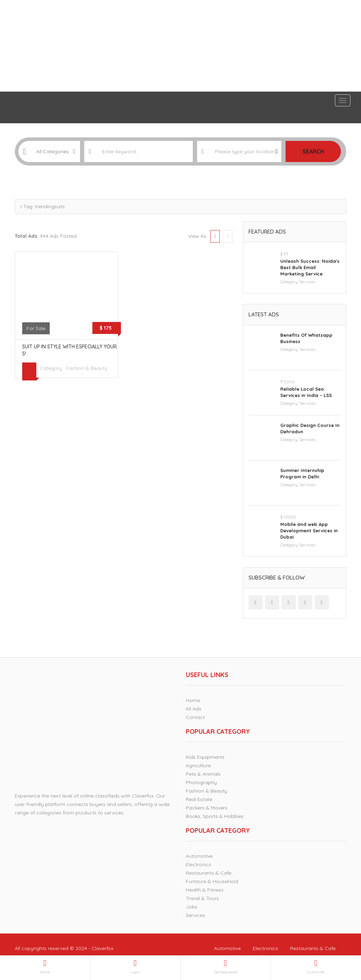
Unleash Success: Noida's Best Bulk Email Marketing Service (310, 267)
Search (313, 151)
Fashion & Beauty (87, 368)
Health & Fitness (205, 890)
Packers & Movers (207, 808)
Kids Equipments (205, 757)
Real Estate (199, 799)
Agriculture (198, 765)
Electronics (198, 864)
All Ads (194, 709)
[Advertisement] (180, 46)
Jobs (192, 907)
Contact (195, 717)
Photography (201, 782)
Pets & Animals (203, 774)
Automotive (199, 856)
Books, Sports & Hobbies (215, 816)
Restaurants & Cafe (209, 873)
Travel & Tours (202, 898)
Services (307, 282)
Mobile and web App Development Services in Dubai (309, 531)
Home (193, 700)
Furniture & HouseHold (212, 881)
